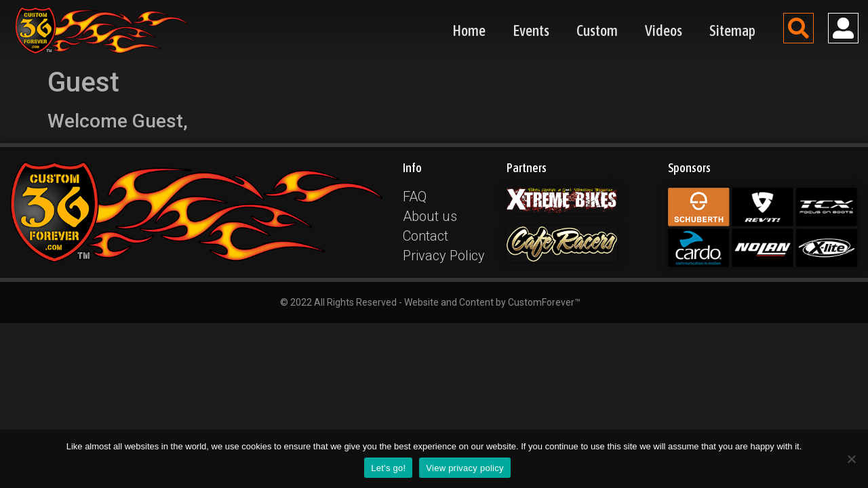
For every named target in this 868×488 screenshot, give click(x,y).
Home (469, 30)
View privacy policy (465, 468)
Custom (597, 30)
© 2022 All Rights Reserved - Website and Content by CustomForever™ (430, 302)
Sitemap (732, 30)
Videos (664, 30)
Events (531, 30)
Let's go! (388, 468)
